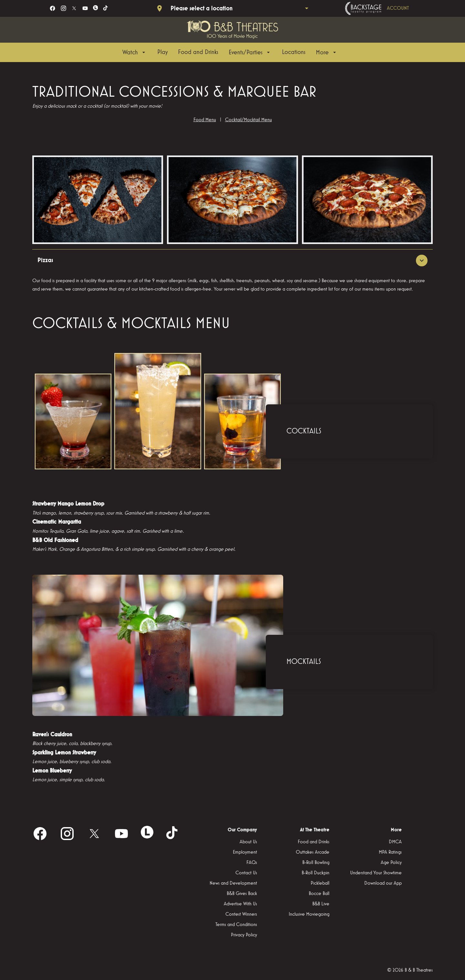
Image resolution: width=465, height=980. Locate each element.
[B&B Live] (321, 904)
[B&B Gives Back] (242, 894)
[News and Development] (233, 884)
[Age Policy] (391, 863)
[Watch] (135, 52)
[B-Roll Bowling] (316, 863)
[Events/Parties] (250, 52)
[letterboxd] (96, 8)
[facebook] (52, 8)
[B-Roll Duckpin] (315, 873)
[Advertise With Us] (240, 904)
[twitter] (74, 8)
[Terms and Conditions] (236, 925)
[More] (327, 52)
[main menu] (230, 52)
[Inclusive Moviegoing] (309, 915)
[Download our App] (383, 884)
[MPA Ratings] (390, 853)
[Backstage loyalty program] (386, 8)
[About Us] (248, 842)
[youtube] (85, 8)
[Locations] (294, 52)
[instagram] (63, 8)
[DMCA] (395, 842)
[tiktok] (106, 8)
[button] (98, 200)
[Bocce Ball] (319, 894)
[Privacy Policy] (244, 935)
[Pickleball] (320, 884)
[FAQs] (252, 863)
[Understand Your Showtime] (376, 873)
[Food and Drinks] (198, 52)
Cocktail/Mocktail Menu (248, 120)
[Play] (162, 52)
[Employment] (245, 853)
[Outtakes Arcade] (313, 853)
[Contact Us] (246, 873)
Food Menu (205, 120)
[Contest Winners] (241, 915)
